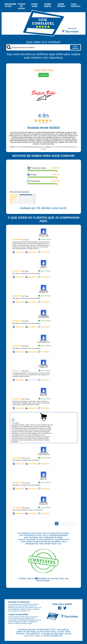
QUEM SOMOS (61, 5)
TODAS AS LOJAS (21, 6)
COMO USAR (34, 5)
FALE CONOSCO (74, 5)
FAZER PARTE (48, 5)
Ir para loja (44, 75)
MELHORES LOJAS (8, 5)
